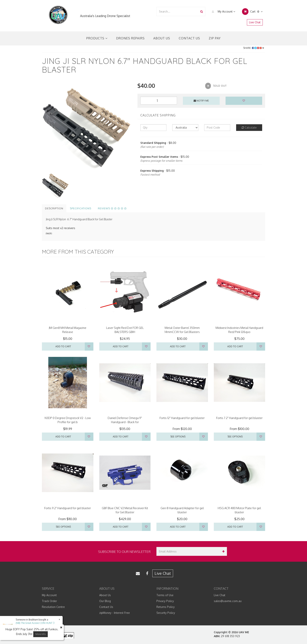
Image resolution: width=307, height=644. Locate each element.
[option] (87, 127)
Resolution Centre (53, 607)
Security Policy (166, 613)
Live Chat (255, 22)
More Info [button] (41, 634)
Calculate (249, 127)
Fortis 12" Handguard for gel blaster (182, 418)
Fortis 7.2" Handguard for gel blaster (239, 418)
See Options (178, 437)
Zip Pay (215, 38)
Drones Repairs (130, 38)
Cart (252, 12)
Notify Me (201, 101)
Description (54, 208)
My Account (223, 12)
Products (97, 38)
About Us (162, 38)
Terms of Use (165, 595)
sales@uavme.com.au (228, 601)
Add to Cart (63, 346)
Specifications (81, 208)
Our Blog (105, 601)
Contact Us (189, 38)
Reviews (112, 208)
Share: (254, 48)
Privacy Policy (165, 601)
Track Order (49, 601)
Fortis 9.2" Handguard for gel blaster (68, 508)
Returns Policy (166, 607)
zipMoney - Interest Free (115, 613)
